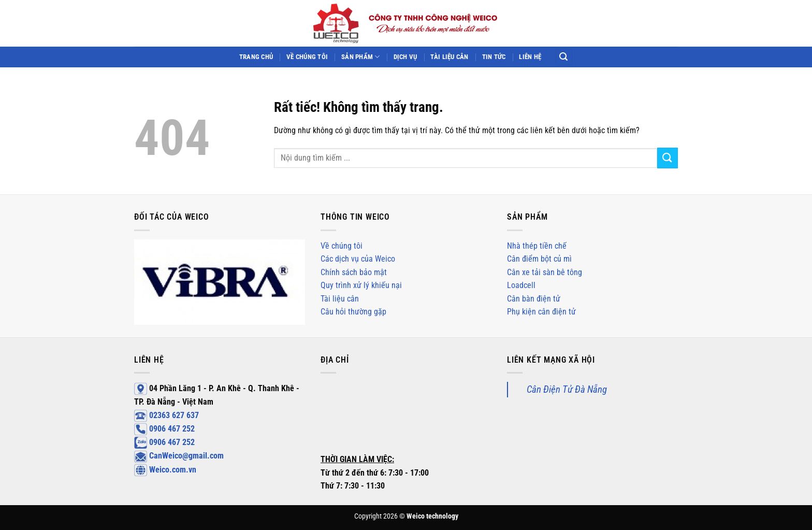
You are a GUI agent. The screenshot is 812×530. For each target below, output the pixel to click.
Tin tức (494, 57)
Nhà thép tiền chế (537, 246)
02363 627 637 (166, 415)
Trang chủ (256, 57)
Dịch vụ (405, 57)
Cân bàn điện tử (534, 299)
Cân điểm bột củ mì (539, 259)
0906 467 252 (164, 429)
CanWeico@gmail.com (179, 456)
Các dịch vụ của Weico (358, 259)
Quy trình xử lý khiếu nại (361, 285)
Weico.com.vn (165, 470)
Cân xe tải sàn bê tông (545, 272)
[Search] (564, 57)
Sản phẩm (361, 57)
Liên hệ (530, 57)
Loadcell (521, 285)
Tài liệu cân (449, 57)
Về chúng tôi (307, 57)
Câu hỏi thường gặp (353, 312)
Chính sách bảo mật (354, 272)
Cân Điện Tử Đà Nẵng (567, 389)
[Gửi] (668, 158)
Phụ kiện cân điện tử (541, 312)
